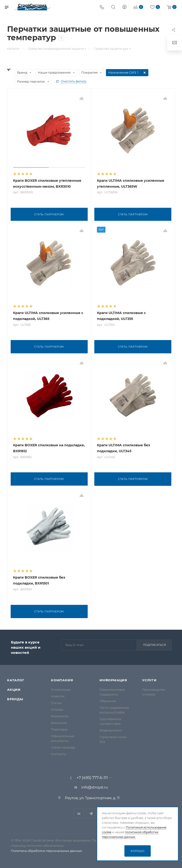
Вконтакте (79, 813)
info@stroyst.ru (95, 786)
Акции (14, 689)
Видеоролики (111, 729)
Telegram (91, 813)
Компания (62, 679)
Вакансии (59, 722)
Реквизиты (60, 715)
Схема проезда (63, 746)
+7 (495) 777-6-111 (92, 777)
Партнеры (59, 728)
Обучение (108, 700)
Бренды (15, 698)
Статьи (56, 702)
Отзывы (57, 709)
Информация (113, 679)
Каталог (16, 679)
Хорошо (138, 851)
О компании (61, 689)
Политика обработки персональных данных (46, 850)
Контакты (59, 753)
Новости (58, 695)
